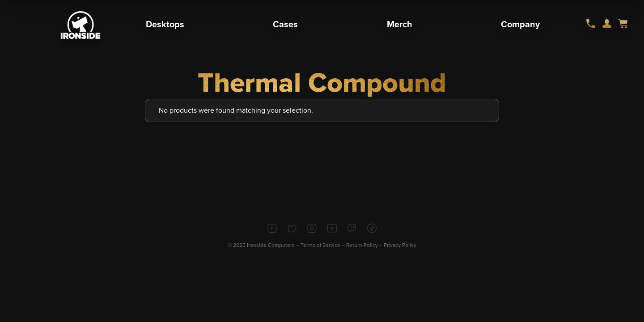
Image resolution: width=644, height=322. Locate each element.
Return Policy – (365, 245)
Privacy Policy (400, 245)
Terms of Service (320, 245)
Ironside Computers (271, 245)
